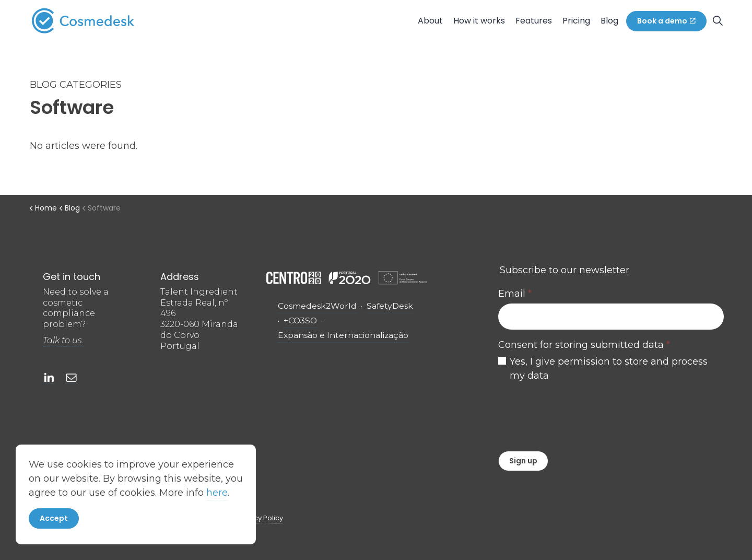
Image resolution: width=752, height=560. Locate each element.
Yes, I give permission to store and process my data (609, 369)
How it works (479, 21)
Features (534, 21)
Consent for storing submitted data (584, 345)
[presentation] (578, 414)
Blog (609, 21)
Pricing (576, 21)
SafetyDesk (390, 306)
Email (515, 294)
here (217, 495)
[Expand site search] (718, 21)
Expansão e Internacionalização (343, 335)
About (430, 21)
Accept (54, 521)
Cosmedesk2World (317, 306)
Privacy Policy (260, 518)
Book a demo (666, 21)
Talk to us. (63, 340)
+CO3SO (300, 320)
